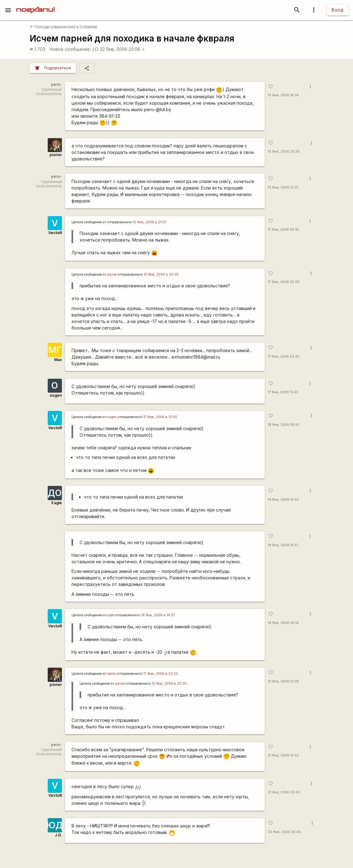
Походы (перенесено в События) (63, 27)
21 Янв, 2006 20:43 (284, 792)
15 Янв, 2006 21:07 (283, 188)
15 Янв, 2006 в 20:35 (161, 275)
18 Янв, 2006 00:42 (284, 425)
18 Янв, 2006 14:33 (283, 500)
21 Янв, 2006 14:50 (283, 755)
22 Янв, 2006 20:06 (122, 49)
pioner (56, 155)
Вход (338, 10)
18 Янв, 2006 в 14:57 (158, 615)
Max (58, 360)
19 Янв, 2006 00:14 (283, 623)
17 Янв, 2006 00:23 (284, 282)
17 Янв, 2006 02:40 (284, 357)
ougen (56, 395)
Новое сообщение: (70, 49)
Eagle (57, 503)
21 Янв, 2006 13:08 (283, 681)
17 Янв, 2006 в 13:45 (160, 417)
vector (112, 674)
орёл (111, 615)
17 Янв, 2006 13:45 (283, 392)
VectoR (55, 233)
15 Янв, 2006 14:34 (283, 95)
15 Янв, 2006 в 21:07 (150, 222)
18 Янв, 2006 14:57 (283, 545)
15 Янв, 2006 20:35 (284, 152)
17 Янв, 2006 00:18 (283, 230)
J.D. (95, 49)
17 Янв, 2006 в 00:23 (161, 674)
